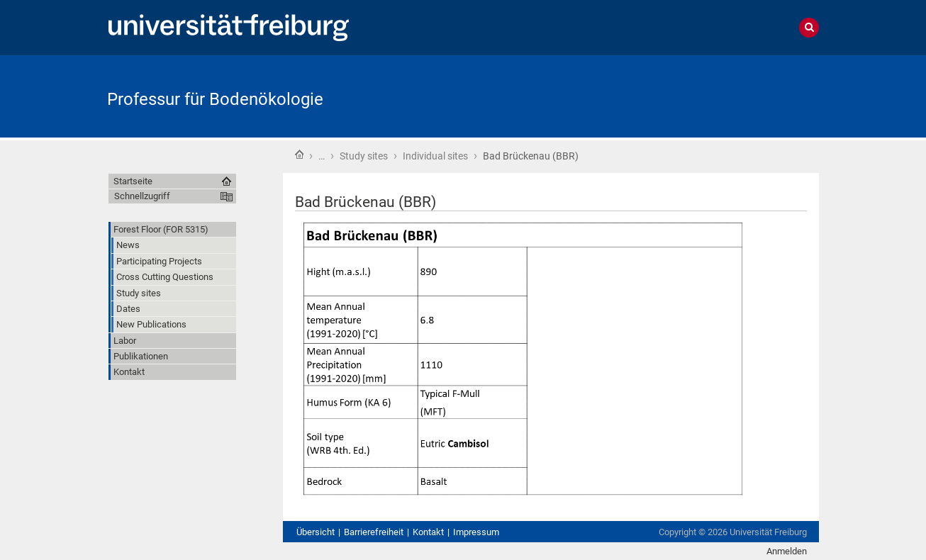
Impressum (476, 532)
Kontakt (428, 532)
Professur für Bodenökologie (215, 99)
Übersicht (316, 532)
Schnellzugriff (142, 196)
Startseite (299, 155)
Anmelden (787, 551)
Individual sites (435, 156)
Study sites (364, 156)
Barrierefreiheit (374, 532)
